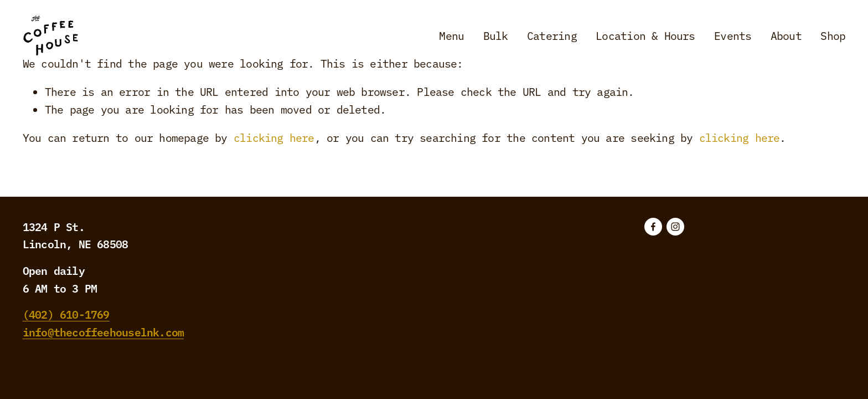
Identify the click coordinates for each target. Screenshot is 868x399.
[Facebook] (653, 227)
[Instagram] (675, 227)
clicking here (274, 137)
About (786, 35)
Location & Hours (645, 35)
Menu (451, 35)
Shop (833, 35)
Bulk (496, 35)
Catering (552, 35)
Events (733, 35)
